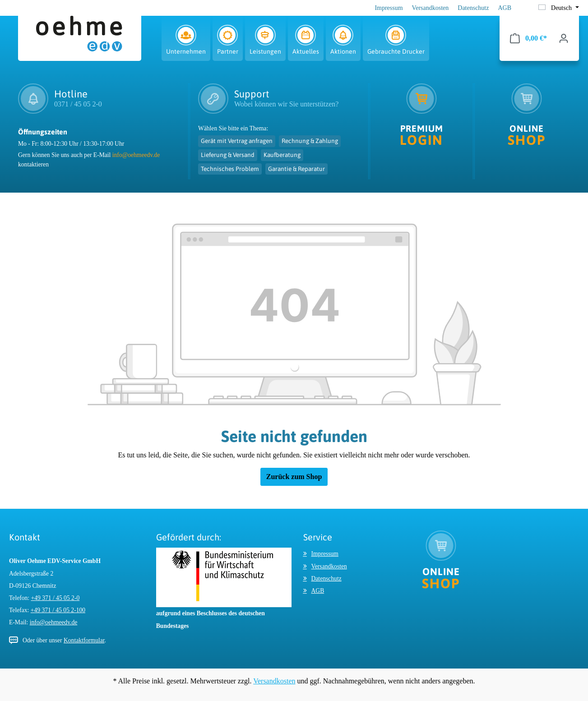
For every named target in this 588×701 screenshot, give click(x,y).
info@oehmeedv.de (136, 155)
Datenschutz (473, 8)
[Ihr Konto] (564, 38)
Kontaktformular (84, 640)
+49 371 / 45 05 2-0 (56, 598)
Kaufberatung (282, 155)
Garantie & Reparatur (296, 169)
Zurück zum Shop (294, 477)
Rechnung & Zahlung (310, 141)
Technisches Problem (230, 169)
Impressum (389, 8)
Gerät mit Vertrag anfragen (237, 141)
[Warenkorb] (528, 38)
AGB (505, 8)
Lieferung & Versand (228, 155)
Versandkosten (431, 8)
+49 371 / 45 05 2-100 (58, 610)
